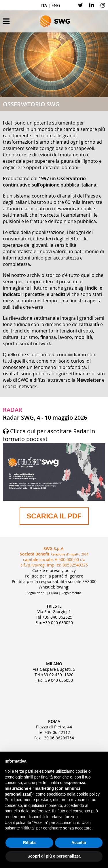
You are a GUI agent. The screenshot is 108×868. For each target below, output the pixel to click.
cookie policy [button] (88, 794)
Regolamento (71, 593)
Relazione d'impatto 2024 (69, 554)
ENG (56, 5)
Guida (53, 593)
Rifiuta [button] (29, 843)
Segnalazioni (36, 593)
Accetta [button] (79, 843)
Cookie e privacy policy (54, 570)
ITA (44, 5)
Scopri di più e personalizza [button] (54, 856)
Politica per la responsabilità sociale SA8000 (54, 581)
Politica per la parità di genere (54, 576)
